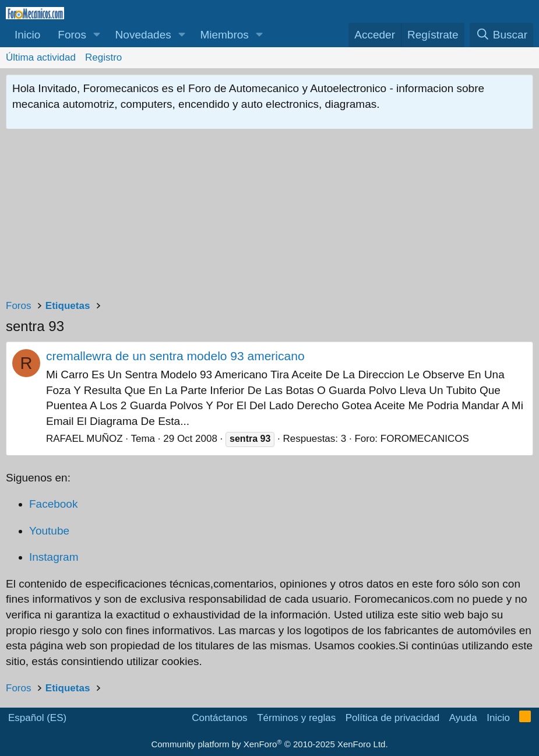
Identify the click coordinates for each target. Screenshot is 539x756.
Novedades (143, 35)
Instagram (54, 557)
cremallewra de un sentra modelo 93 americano (175, 356)
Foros (72, 35)
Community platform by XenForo (269, 744)
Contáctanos (219, 718)
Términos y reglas (296, 718)
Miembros (224, 35)
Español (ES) (37, 718)
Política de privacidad (393, 718)
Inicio (27, 35)
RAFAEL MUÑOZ (84, 439)
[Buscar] (501, 35)
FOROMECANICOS (425, 439)
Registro (103, 57)
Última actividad (41, 57)
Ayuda (463, 718)
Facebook (53, 504)
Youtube (49, 531)
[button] (97, 35)
